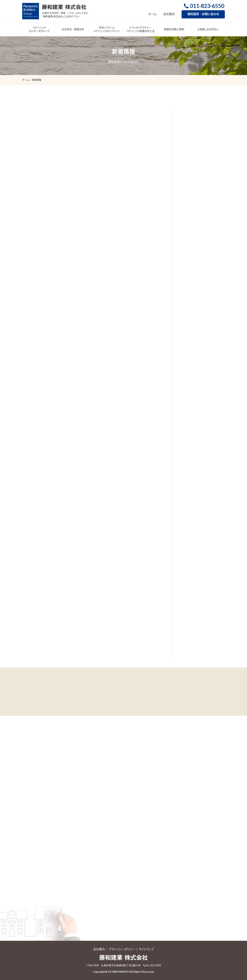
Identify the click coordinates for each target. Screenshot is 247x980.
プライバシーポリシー (122, 949)
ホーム (152, 14)
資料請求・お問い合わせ (203, 14)
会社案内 (169, 14)
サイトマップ (146, 949)
